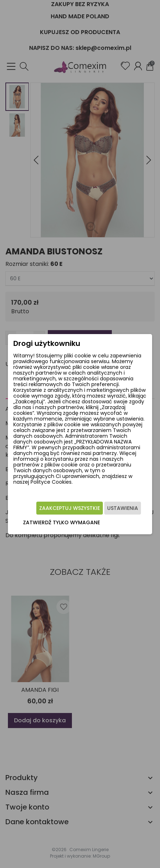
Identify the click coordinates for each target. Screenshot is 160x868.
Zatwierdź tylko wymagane (61, 522)
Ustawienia (123, 508)
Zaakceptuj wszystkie (70, 508)
